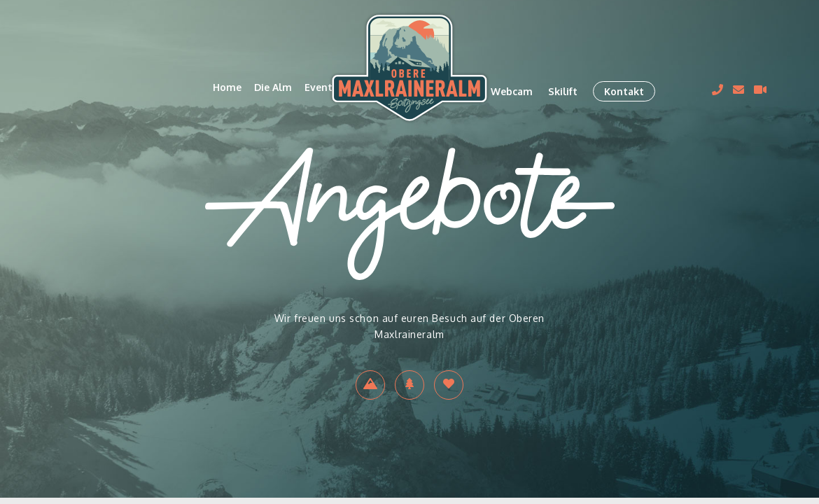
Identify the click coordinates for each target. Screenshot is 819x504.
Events (321, 87)
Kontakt (624, 91)
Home (227, 87)
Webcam (512, 91)
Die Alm (273, 87)
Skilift (563, 91)
